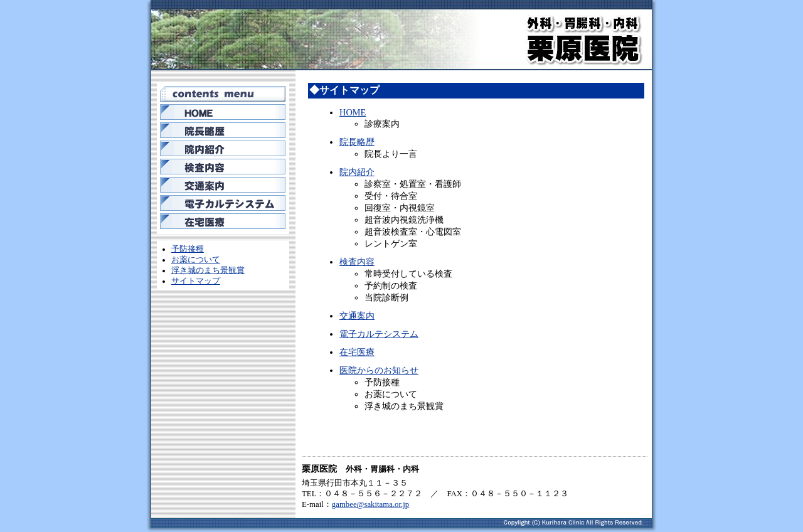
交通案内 (357, 316)
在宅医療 (357, 352)
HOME (353, 112)
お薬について (196, 260)
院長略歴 (357, 142)
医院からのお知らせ (379, 370)
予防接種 (188, 249)
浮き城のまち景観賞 (208, 270)
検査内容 (357, 262)
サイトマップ (196, 281)
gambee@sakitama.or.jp (370, 504)
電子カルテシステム (379, 334)
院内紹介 (357, 172)
